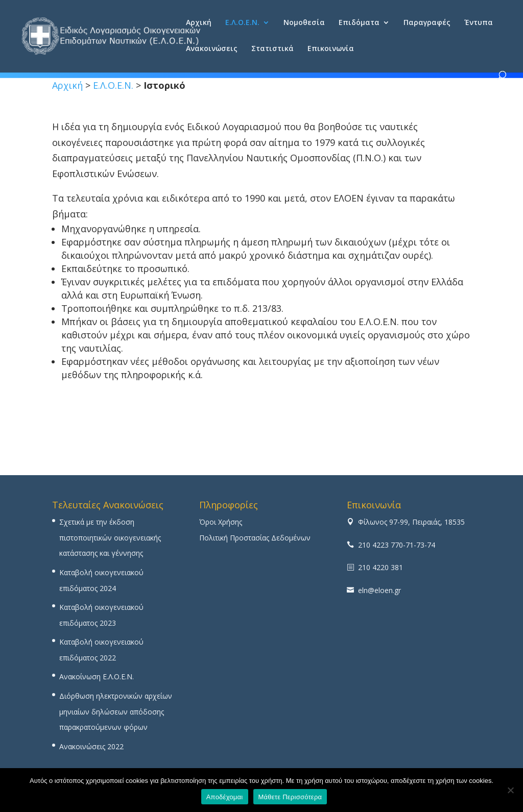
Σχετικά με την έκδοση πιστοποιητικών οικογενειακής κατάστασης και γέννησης (110, 537)
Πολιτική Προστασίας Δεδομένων (255, 538)
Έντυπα (479, 23)
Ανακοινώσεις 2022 (91, 746)
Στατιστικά (272, 49)
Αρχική (199, 23)
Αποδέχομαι (225, 797)
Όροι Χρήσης (221, 522)
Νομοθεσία (304, 23)
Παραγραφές (427, 23)
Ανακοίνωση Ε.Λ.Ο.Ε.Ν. (97, 676)
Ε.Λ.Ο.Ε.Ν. (242, 23)
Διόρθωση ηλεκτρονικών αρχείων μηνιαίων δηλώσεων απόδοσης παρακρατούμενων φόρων (116, 711)
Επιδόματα (359, 23)
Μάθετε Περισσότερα (290, 797)
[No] (510, 790)
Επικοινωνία (331, 49)
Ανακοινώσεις (212, 49)
